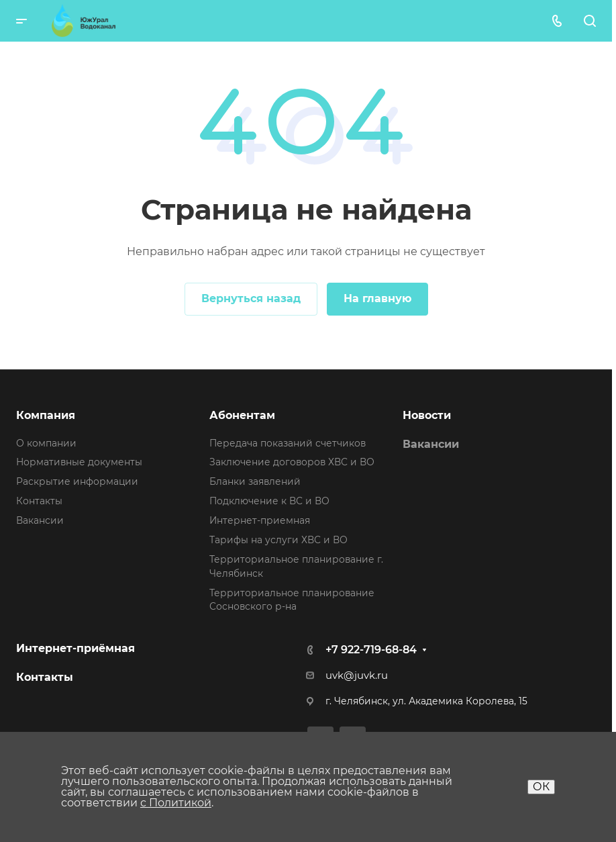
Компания (46, 415)
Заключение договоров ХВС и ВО (292, 462)
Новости (427, 415)
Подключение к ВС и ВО (269, 501)
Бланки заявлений (255, 481)
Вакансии (40, 520)
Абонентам (242, 415)
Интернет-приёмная (75, 648)
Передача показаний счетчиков (288, 443)
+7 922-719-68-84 (371, 650)
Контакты (39, 501)
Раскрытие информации (77, 481)
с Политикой (176, 803)
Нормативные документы (79, 462)
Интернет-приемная (260, 520)
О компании (46, 443)
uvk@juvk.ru (357, 675)
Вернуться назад (251, 298)
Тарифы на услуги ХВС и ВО (278, 540)
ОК (541, 787)
